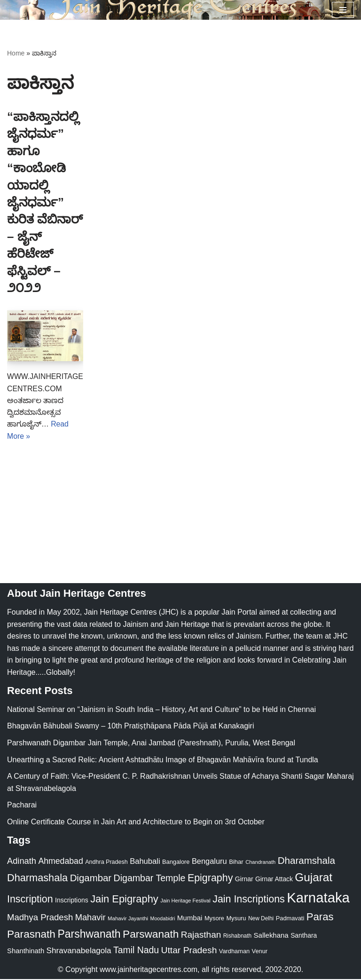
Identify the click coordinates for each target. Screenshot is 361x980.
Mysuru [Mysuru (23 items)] (236, 919)
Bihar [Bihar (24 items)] (236, 863)
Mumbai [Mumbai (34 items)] (190, 919)
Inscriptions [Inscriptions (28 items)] (72, 901)
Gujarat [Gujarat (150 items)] (314, 878)
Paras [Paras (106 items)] (320, 918)
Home (16, 53)
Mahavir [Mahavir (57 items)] (90, 918)
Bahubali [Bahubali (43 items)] (145, 862)
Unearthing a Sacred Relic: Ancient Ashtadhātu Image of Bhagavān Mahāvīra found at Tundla (163, 761)
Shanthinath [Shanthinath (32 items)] (26, 952)
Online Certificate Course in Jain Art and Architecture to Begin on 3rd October (136, 823)
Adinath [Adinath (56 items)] (22, 862)
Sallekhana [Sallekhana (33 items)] (271, 936)
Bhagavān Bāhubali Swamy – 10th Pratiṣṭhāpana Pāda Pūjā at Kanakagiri (130, 727)
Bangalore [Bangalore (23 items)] (176, 863)
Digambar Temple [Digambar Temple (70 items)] (150, 879)
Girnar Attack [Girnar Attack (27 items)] (274, 880)
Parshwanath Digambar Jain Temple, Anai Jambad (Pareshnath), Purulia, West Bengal (151, 744)
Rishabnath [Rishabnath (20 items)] (237, 937)
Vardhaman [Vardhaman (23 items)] (234, 952)
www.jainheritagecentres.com (149, 970)
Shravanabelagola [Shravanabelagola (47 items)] (79, 952)
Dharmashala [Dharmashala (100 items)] (37, 879)
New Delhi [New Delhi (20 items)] (261, 919)
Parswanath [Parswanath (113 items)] (151, 935)
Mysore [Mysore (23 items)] (214, 919)
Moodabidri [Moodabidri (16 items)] (163, 919)
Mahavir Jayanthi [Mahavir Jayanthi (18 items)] (128, 919)
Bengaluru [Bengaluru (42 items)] (209, 862)
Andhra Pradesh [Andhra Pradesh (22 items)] (106, 863)
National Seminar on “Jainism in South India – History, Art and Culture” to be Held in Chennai (161, 710)
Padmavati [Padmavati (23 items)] (290, 919)
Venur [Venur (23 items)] (260, 952)
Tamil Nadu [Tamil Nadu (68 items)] (136, 951)
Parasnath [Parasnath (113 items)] (31, 935)
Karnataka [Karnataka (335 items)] (318, 898)
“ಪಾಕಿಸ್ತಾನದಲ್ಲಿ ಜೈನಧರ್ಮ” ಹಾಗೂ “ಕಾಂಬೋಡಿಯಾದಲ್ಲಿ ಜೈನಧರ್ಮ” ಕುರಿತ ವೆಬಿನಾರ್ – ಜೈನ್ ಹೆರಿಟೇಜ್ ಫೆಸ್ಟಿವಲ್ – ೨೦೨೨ (45, 202)
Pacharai (22, 806)
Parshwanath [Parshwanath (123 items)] (89, 935)
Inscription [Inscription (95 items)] (30, 900)
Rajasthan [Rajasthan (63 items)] (201, 936)
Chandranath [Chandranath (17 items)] (260, 863)
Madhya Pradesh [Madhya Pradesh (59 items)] (40, 918)
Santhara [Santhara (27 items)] (304, 936)
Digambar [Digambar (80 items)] (91, 879)
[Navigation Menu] (343, 10)
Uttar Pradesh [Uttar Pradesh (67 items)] (189, 951)
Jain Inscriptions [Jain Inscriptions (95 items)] (249, 900)
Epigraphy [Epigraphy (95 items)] (210, 879)
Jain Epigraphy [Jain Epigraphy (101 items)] (124, 900)
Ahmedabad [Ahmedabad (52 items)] (60, 862)
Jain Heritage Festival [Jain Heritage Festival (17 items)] (185, 901)
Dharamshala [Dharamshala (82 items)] (306, 861)
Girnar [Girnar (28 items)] (244, 880)
